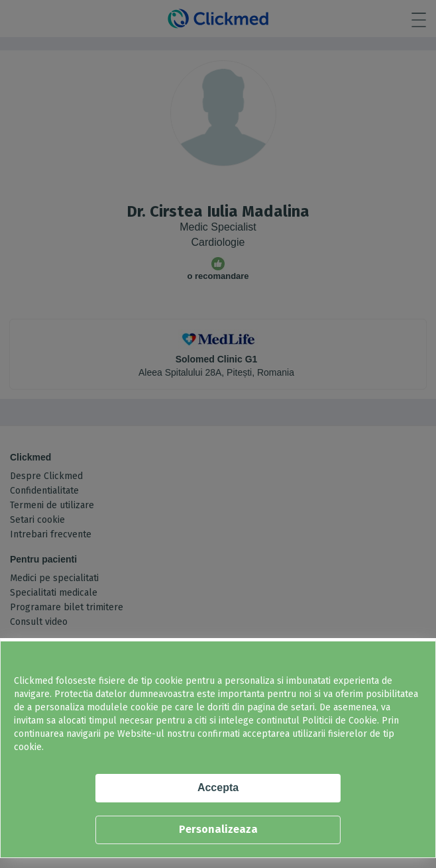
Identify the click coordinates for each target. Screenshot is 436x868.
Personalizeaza (218, 829)
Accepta (218, 787)
